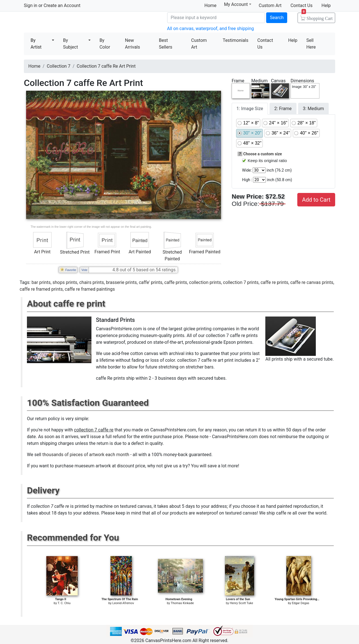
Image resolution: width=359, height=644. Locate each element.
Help (326, 5)
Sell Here (311, 44)
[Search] (216, 18)
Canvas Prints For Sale (65, 23)
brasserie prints (121, 282)
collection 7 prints (241, 282)
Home (210, 5)
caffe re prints (274, 282)
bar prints (41, 282)
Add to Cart (316, 200)
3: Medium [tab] (313, 109)
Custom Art (270, 5)
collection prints (205, 282)
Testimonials (235, 40)
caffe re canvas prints (312, 282)
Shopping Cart (317, 17)
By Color (105, 44)
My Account (238, 4)
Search (277, 18)
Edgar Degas (301, 603)
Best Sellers (165, 44)
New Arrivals (133, 44)
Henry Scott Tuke (241, 603)
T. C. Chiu (64, 603)
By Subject (71, 44)
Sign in (31, 5)
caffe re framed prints (41, 289)
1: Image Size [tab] (250, 109)
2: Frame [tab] (283, 109)
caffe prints (176, 282)
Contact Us (302, 5)
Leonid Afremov (123, 603)
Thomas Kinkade (182, 603)
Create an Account (62, 5)
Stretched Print (75, 252)
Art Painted (140, 252)
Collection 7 (59, 66)
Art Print (42, 252)
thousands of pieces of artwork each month (86, 455)
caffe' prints (151, 282)
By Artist (36, 44)
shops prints (65, 282)
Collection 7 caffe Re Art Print (106, 66)
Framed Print (107, 252)
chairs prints (91, 282)
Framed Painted (205, 252)
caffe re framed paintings (90, 289)
